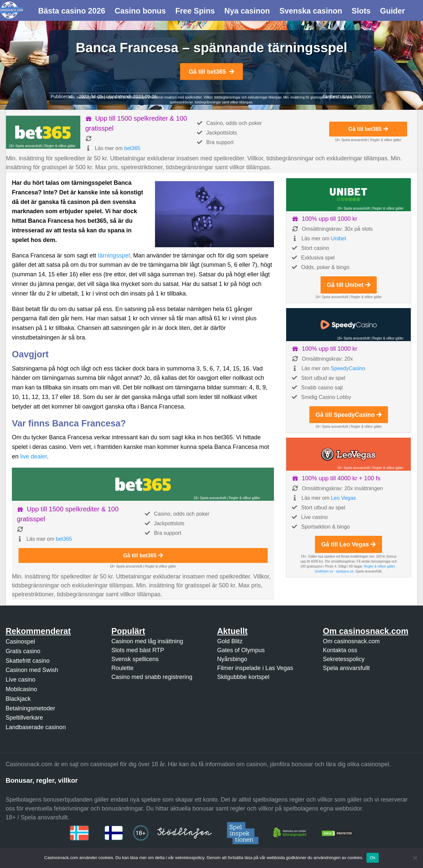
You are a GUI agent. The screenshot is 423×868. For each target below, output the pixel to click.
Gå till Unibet (349, 285)
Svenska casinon (311, 11)
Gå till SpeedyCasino (349, 415)
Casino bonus (140, 11)
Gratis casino (23, 651)
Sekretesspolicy (344, 659)
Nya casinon (247, 11)
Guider (392, 11)
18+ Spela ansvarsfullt (25, 146)
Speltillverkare (24, 718)
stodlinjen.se (324, 571)
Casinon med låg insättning (147, 641)
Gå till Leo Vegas (348, 544)
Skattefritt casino (28, 661)
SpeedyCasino (348, 368)
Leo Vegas (343, 498)
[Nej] (415, 858)
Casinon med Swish (32, 670)
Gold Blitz (230, 641)
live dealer (34, 456)
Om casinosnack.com (351, 641)
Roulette (122, 668)
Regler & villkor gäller (60, 146)
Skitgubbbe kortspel (243, 677)
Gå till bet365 (211, 72)
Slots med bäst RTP (138, 650)
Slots (361, 11)
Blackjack (18, 699)
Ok (373, 858)
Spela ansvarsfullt (346, 668)
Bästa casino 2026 (72, 11)
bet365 (132, 148)
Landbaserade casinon (36, 727)
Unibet (338, 238)
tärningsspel (114, 256)
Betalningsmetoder (30, 708)
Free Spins (195, 11)
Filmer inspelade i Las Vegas (255, 668)
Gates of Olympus (241, 650)
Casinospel (20, 642)
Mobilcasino (21, 689)
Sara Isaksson (357, 97)
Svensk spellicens (135, 659)
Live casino (20, 680)
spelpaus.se (345, 571)
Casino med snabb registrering (152, 677)
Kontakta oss (340, 650)
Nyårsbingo (232, 659)
